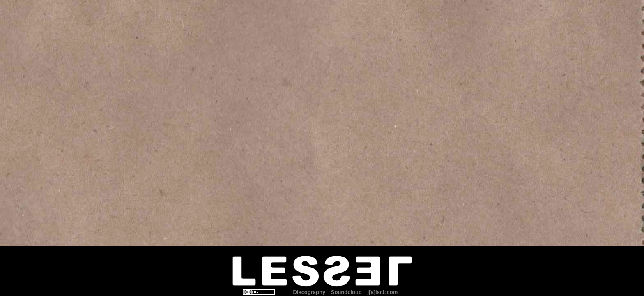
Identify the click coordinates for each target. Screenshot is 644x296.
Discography (309, 292)
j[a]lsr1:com (383, 292)
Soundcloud (346, 292)
